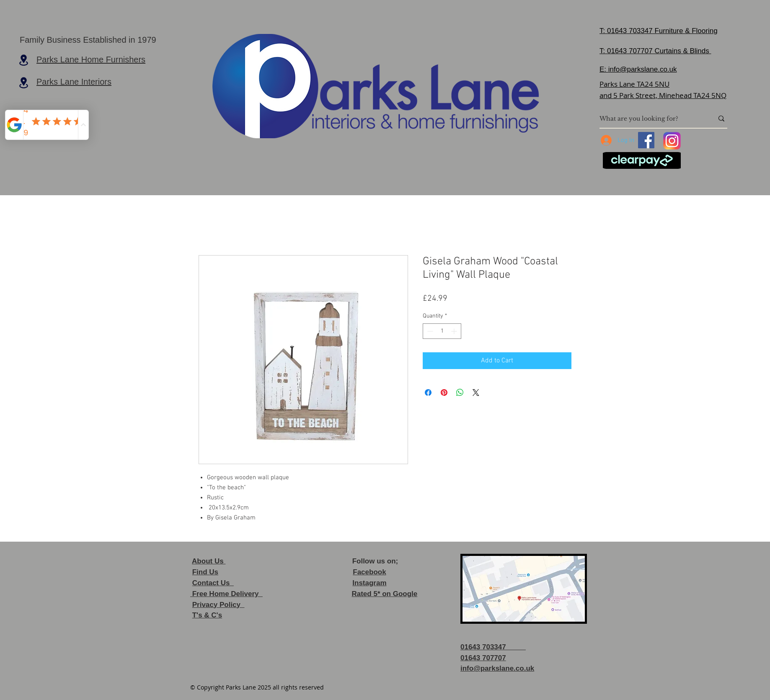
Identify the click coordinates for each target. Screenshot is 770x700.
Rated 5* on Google (384, 594)
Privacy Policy (218, 605)
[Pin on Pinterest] (444, 393)
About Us (209, 561)
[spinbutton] (442, 331)
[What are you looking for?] (650, 119)
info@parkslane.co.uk (643, 69)
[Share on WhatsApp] (460, 393)
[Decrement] (429, 331)
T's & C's (207, 615)
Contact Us (213, 583)
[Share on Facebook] (428, 393)
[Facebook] (646, 140)
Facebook (369, 572)
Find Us (205, 572)
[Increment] (455, 331)
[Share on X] (476, 393)
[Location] (23, 60)
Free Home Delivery (226, 594)
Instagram (369, 583)
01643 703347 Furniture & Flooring (662, 31)
